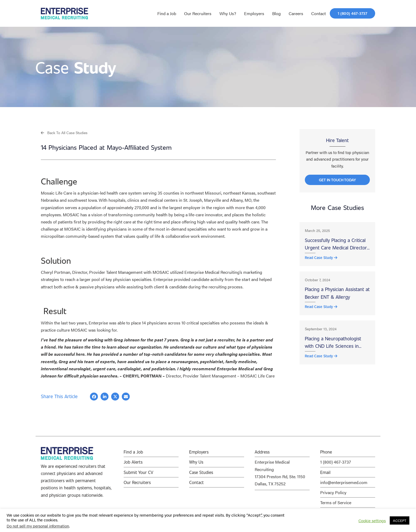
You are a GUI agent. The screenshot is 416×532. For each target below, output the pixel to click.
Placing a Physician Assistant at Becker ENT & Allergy (337, 296)
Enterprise (98, 323)
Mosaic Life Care (57, 193)
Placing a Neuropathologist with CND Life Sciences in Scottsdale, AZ (333, 347)
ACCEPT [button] (400, 520)
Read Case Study (321, 260)
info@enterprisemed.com (344, 482)
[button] (64, 132)
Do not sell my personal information (38, 526)
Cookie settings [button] (372, 521)
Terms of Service (336, 502)
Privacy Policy (333, 492)
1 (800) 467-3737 (336, 462)
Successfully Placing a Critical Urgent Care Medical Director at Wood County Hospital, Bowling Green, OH (336, 247)
